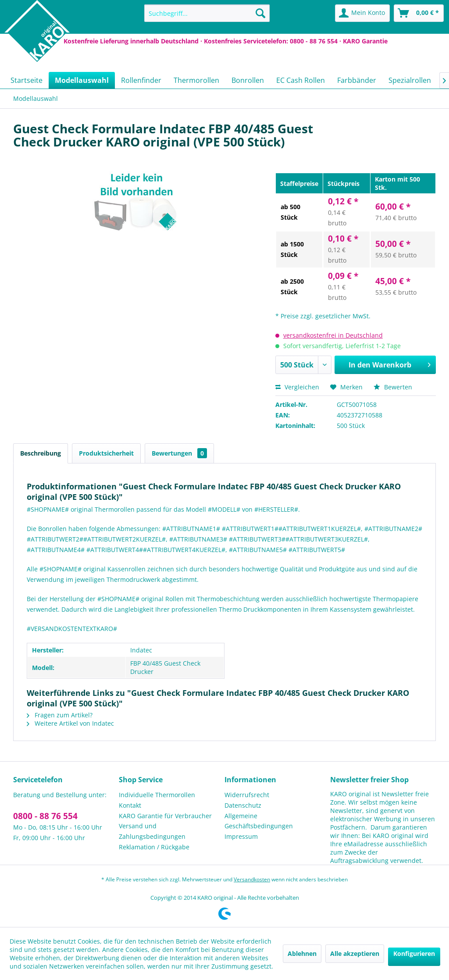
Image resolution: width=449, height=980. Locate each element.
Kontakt (130, 805)
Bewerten (393, 387)
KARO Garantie (365, 41)
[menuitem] (207, 13)
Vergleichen (297, 387)
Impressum (241, 836)
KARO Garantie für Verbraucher (165, 816)
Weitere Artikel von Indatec (70, 723)
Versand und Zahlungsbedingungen (152, 831)
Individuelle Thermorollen (157, 795)
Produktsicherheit (106, 453)
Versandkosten (252, 879)
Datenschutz (243, 805)
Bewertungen (179, 453)
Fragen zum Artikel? (60, 715)
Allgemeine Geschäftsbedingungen (259, 821)
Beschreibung (41, 453)
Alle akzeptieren (355, 953)
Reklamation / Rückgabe (154, 847)
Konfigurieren (414, 953)
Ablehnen (302, 953)
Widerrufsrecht (247, 795)
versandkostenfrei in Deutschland (333, 335)
